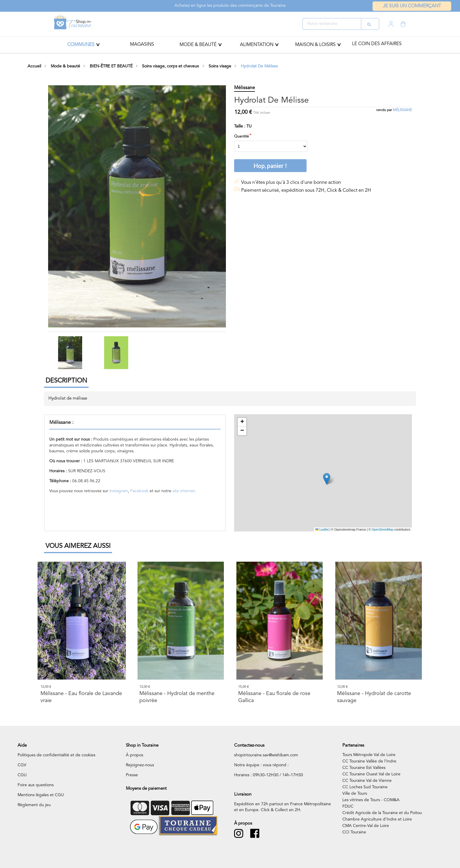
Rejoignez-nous (140, 765)
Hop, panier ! (270, 166)
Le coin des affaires (377, 44)
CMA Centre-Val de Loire (366, 826)
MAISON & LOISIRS (315, 45)
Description (66, 381)
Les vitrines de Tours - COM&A (371, 800)
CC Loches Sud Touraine (365, 787)
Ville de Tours (355, 794)
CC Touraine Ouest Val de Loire (371, 774)
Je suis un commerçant (412, 6)
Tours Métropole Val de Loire (369, 755)
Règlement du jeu (34, 805)
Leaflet (322, 529)
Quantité (241, 136)
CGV (22, 765)
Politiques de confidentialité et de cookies (56, 755)
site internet (183, 491)
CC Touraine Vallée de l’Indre (369, 761)
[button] (327, 479)
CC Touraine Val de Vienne (367, 781)
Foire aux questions (36, 785)
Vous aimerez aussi (78, 546)
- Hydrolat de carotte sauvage (374, 697)
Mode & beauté (198, 45)
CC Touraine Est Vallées (364, 768)
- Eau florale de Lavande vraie (81, 697)
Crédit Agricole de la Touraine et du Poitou (382, 813)
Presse (132, 775)
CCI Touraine (354, 832)
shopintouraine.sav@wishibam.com (266, 755)
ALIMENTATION (257, 45)
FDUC (348, 806)
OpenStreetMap (383, 529)
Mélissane (402, 110)
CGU (22, 775)
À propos (135, 755)
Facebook (139, 491)
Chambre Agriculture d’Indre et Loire (377, 819)
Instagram (119, 491)
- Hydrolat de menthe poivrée (177, 697)
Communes (81, 45)
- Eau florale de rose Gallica (274, 697)
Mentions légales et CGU (41, 795)
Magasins (142, 45)
